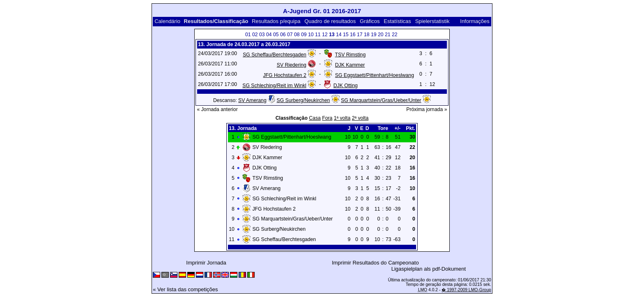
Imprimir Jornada (206, 263)
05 (276, 35)
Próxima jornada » (427, 109)
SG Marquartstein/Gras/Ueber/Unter (381, 100)
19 (374, 35)
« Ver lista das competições (185, 289)
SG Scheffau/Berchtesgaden (275, 55)
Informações (475, 21)
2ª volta (360, 118)
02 (255, 35)
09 (304, 35)
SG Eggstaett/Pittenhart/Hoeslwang (375, 75)
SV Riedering (292, 65)
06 (283, 35)
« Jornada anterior (217, 109)
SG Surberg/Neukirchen (304, 100)
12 (325, 35)
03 (262, 35)
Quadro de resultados (330, 21)
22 (395, 35)
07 (290, 35)
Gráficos (370, 21)
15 (346, 35)
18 (367, 35)
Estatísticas (397, 21)
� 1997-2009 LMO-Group (466, 290)
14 (339, 35)
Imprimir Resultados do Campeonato (375, 263)
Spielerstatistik (433, 21)
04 (269, 35)
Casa (315, 118)
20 (381, 35)
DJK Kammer (350, 65)
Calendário (167, 21)
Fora (327, 118)
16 (353, 35)
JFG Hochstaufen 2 (285, 75)
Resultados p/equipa (276, 21)
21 (388, 35)
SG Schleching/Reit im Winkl (274, 86)
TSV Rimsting (351, 55)
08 (297, 35)
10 (311, 35)
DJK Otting (346, 86)
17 (360, 35)
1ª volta (342, 118)
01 (248, 35)
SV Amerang (252, 100)
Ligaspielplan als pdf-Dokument (429, 269)
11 (318, 35)
